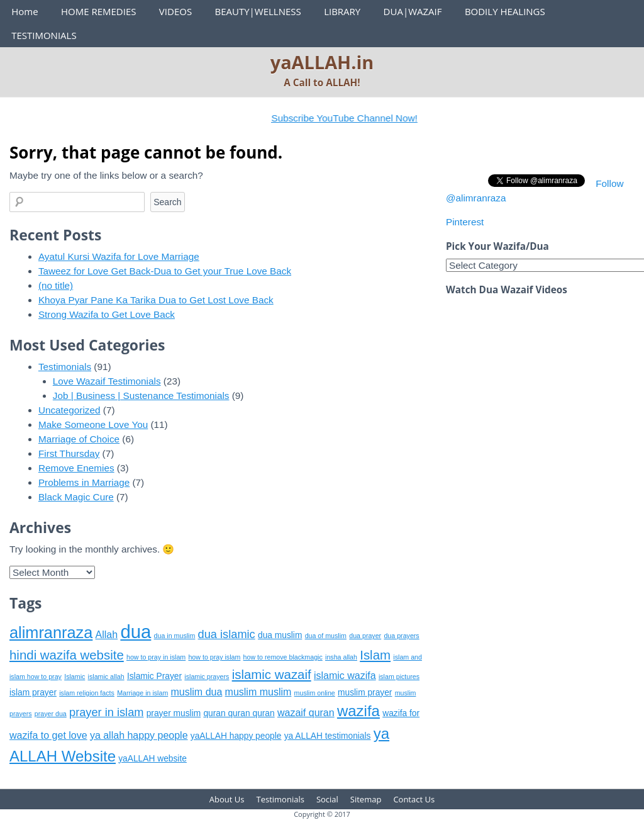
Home (25, 11)
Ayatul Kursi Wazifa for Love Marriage (119, 256)
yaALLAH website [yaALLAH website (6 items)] (153, 759)
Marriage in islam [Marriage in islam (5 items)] (142, 693)
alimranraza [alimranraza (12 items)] (51, 632)
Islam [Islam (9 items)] (375, 655)
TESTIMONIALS (44, 35)
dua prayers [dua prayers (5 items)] (401, 636)
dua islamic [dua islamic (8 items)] (227, 634)
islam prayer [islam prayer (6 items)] (33, 693)
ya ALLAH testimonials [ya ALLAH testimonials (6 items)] (328, 736)
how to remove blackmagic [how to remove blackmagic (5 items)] (283, 657)
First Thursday (69, 453)
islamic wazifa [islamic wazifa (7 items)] (345, 676)
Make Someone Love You (93, 424)
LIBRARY (342, 11)
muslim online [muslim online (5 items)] (315, 693)
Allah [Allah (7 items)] (107, 635)
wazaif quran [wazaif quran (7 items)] (306, 713)
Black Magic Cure (76, 497)
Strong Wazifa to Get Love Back (107, 314)
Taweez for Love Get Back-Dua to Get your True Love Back (165, 271)
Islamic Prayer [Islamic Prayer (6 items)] (154, 676)
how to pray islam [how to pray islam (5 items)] (214, 657)
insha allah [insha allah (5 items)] (341, 657)
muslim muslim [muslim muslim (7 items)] (258, 692)
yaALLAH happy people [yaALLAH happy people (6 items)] (236, 736)
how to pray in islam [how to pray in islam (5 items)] (156, 657)
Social (327, 799)
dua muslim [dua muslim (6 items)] (280, 635)
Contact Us (414, 799)
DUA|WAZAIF (413, 11)
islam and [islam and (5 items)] (408, 657)
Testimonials (65, 367)
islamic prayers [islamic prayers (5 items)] (207, 677)
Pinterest (465, 222)
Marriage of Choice (79, 439)
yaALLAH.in (322, 62)
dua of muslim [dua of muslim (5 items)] (326, 636)
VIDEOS (175, 11)
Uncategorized (69, 410)
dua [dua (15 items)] (136, 632)
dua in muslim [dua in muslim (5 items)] (175, 636)
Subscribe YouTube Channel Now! (352, 118)
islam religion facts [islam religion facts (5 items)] (87, 693)
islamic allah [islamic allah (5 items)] (106, 677)
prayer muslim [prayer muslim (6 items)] (174, 713)
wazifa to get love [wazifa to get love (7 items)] (48, 735)
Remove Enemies (76, 468)
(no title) (56, 285)
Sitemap (366, 799)
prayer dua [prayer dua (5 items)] (51, 714)
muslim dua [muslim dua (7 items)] (197, 692)
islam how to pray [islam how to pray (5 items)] (36, 677)
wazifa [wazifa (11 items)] (358, 711)
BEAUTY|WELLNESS (258, 11)
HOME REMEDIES (99, 11)
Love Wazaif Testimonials (107, 381)
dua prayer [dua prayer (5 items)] (365, 636)
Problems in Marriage (84, 482)
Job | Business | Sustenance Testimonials (141, 396)
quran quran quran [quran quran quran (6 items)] (239, 713)
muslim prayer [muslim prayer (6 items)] (365, 693)
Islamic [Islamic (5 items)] (75, 677)
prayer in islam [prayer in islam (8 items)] (106, 712)
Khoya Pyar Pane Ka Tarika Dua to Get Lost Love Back (156, 300)
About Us (227, 799)
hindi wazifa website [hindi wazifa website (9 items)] (67, 655)
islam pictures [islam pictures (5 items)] (399, 677)
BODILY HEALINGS (505, 11)
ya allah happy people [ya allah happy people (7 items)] (139, 735)
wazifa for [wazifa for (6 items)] (401, 713)
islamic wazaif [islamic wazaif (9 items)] (272, 674)
